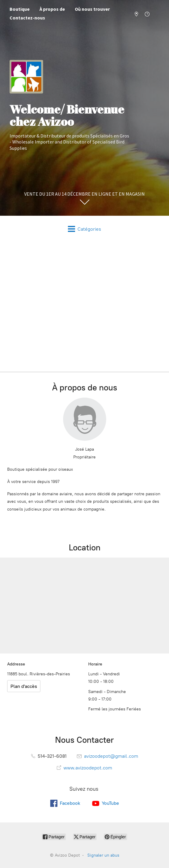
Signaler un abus (103, 855)
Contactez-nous (27, 18)
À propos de (52, 9)
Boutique (20, 9)
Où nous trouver (92, 9)
